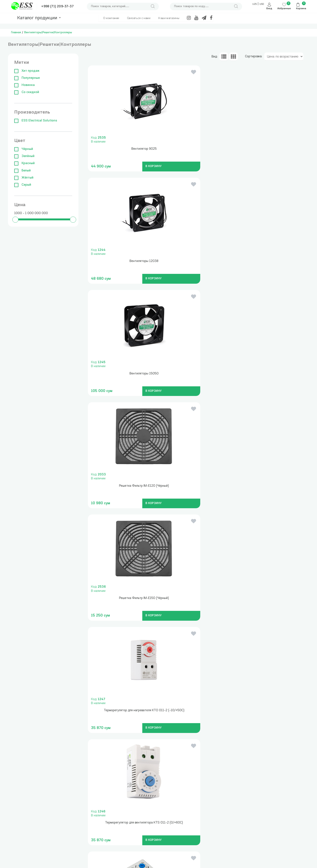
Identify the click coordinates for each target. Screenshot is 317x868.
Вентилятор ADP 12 (122, 710)
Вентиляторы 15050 (272, 149)
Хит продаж (27, 71)
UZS (255, 4)
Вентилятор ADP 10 (272, 598)
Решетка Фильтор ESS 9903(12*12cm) (272, 486)
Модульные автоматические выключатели (73, 842)
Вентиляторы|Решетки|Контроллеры (48, 33)
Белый (22, 171)
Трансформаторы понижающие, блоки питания (117, 813)
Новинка (24, 85)
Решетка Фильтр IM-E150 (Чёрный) (197, 261)
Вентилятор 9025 (122, 149)
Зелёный (24, 156)
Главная (16, 33)
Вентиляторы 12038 (197, 149)
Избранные (284, 9)
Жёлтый (24, 178)
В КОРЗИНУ (130, 166)
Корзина (301, 9)
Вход (269, 9)
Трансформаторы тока (120, 803)
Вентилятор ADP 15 (197, 710)
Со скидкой (27, 92)
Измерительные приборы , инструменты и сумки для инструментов (79, 807)
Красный (24, 163)
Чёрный (24, 149)
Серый (23, 185)
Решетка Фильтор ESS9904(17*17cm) (122, 598)
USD (262, 4)
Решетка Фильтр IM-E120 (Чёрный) (122, 261)
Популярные (27, 78)
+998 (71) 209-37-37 (57, 7)
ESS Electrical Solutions (36, 121)
